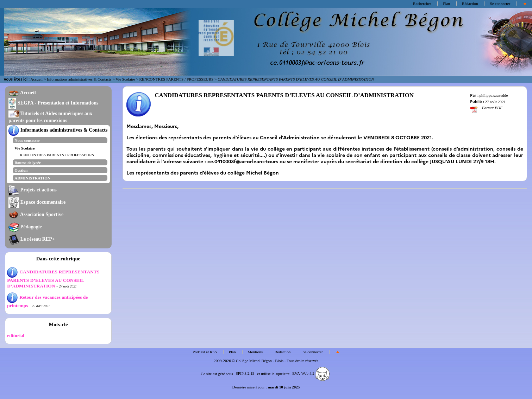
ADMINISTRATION (32, 178)
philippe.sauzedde (493, 95)
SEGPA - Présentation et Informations (53, 103)
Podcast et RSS (205, 352)
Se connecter (500, 4)
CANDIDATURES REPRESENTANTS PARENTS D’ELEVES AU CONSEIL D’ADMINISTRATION (53, 279)
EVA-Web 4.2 (311, 373)
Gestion (21, 170)
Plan (446, 4)
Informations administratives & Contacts (79, 79)
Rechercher (422, 4)
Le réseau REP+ (32, 239)
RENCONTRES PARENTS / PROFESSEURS (177, 79)
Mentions (255, 352)
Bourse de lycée (27, 163)
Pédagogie (25, 227)
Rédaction (470, 4)
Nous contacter (27, 140)
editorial (16, 335)
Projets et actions (32, 190)
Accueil (36, 79)
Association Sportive (36, 214)
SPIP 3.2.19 (245, 373)
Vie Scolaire (125, 79)
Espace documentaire (37, 202)
